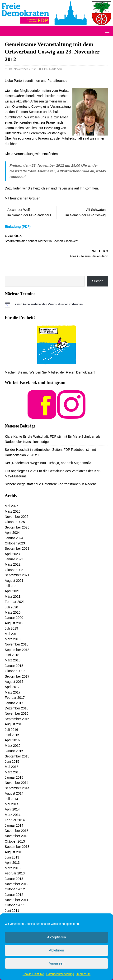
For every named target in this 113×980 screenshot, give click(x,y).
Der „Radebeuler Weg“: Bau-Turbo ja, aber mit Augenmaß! (48, 463)
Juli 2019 (11, 628)
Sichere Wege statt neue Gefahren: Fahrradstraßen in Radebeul (52, 484)
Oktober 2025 (15, 522)
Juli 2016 (11, 730)
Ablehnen (56, 950)
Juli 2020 (11, 607)
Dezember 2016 (17, 708)
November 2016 (17, 713)
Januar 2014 (14, 825)
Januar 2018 (14, 666)
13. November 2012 (22, 69)
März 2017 (13, 692)
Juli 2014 (11, 799)
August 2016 (14, 724)
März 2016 (13, 746)
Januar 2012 (14, 895)
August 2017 (14, 682)
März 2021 (13, 597)
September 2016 (17, 719)
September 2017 (17, 676)
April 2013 (12, 863)
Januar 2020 (14, 618)
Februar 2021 (15, 602)
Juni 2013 (12, 857)
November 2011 (17, 900)
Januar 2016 (14, 751)
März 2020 (13, 612)
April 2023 (12, 554)
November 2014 (17, 783)
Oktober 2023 (15, 543)
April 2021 (12, 591)
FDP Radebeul (52, 69)
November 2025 (17, 517)
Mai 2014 (12, 804)
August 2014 (14, 793)
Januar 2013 (14, 879)
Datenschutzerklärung (60, 974)
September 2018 (17, 650)
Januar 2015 (14, 777)
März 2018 (13, 660)
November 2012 (17, 884)
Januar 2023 (14, 559)
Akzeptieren (56, 937)
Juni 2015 (12, 762)
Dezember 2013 (17, 831)
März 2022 (13, 564)
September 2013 (17, 847)
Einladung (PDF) (18, 227)
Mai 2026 (12, 506)
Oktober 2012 (15, 889)
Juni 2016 (12, 735)
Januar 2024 (14, 538)
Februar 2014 (15, 820)
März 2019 (13, 639)
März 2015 (13, 772)
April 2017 (12, 687)
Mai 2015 (12, 767)
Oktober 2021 (15, 570)
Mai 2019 (12, 634)
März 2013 (13, 868)
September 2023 (17, 548)
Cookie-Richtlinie (33, 974)
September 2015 (17, 756)
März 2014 (13, 815)
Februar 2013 (15, 873)
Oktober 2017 (15, 671)
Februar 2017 (15, 698)
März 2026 (13, 511)
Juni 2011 (12, 911)
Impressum (83, 974)
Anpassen (57, 963)
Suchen (98, 281)
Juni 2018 (12, 655)
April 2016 (12, 740)
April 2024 (12, 533)
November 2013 (17, 836)
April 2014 (12, 809)
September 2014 (17, 788)
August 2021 (14, 581)
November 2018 (17, 644)
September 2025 (17, 527)
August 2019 (14, 623)
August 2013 (14, 852)
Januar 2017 (14, 703)
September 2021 (17, 575)
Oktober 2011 (15, 905)
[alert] (56, 305)
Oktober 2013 (15, 841)
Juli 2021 (11, 586)
